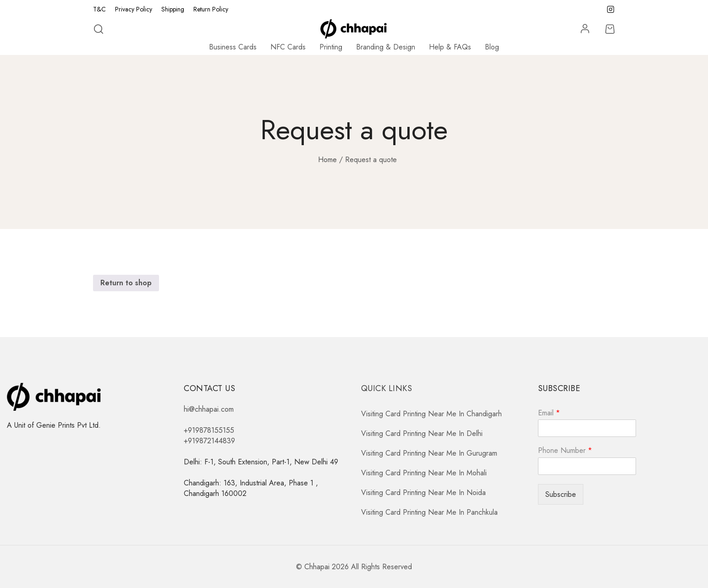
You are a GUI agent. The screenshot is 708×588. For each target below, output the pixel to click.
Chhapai (317, 567)
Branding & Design (386, 47)
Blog (492, 47)
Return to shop (126, 283)
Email (549, 413)
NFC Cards (288, 47)
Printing (331, 47)
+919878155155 (209, 430)
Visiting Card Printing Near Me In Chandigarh (431, 414)
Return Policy (211, 9)
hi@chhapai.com (209, 409)
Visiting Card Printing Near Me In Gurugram (429, 453)
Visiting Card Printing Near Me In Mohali (424, 473)
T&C (99, 9)
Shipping (173, 9)
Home (327, 160)
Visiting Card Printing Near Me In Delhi (422, 433)
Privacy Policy (134, 9)
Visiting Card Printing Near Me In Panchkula (429, 512)
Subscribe (561, 494)
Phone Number (565, 451)
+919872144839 (209, 441)
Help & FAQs (450, 47)
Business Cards (233, 47)
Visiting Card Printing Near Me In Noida (423, 493)
